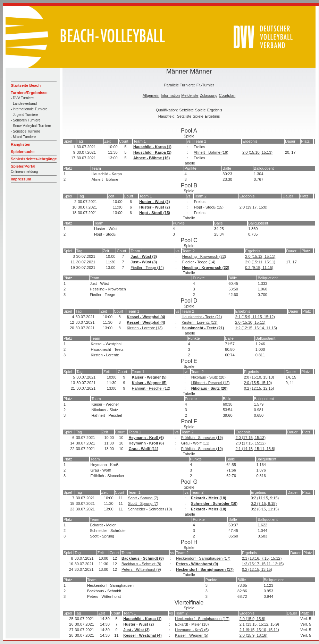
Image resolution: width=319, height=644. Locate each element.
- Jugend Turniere (24, 115)
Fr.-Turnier (205, 85)
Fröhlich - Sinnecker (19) (202, 438)
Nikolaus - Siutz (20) (208, 377)
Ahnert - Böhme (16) (211, 152)
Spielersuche (23, 152)
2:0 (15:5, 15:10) (258, 383)
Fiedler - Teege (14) (199, 262)
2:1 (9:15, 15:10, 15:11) (259, 630)
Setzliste (187, 110)
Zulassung (209, 95)
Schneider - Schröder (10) (214, 503)
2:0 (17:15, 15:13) (250, 438)
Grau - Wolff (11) (195, 443)
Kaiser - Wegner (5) (149, 377)
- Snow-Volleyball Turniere (31, 126)
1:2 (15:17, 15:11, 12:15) (263, 564)
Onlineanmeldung (24, 172)
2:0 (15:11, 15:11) (260, 262)
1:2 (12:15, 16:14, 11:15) (256, 328)
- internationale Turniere (29, 109)
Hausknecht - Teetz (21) (202, 317)
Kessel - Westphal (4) (146, 317)
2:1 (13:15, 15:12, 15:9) (259, 624)
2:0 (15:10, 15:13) (257, 152)
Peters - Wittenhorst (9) (197, 564)
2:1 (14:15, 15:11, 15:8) (255, 449)
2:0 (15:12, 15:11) (260, 256)
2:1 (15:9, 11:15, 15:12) (255, 317)
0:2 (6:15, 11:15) (265, 509)
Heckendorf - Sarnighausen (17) (203, 558)
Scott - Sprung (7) (143, 498)
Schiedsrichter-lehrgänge (34, 159)
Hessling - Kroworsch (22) (204, 256)
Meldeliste (190, 95)
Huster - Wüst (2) (154, 202)
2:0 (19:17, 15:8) (254, 207)
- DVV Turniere (22, 98)
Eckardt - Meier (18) (208, 498)
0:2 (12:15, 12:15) (259, 388)
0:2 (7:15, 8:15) (264, 503)
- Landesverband (24, 104)
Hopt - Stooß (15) (209, 207)
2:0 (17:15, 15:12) (250, 443)
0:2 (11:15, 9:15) (265, 498)
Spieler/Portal (23, 166)
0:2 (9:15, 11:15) (259, 268)
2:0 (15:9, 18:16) (254, 635)
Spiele (200, 110)
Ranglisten (20, 144)
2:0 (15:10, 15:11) (250, 322)
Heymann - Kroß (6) (146, 438)
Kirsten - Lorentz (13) (199, 322)
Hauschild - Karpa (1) (152, 147)
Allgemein (151, 95)
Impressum (21, 179)
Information (170, 95)
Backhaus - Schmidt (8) (143, 558)
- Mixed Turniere (23, 137)
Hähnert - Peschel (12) (211, 383)
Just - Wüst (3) (144, 256)
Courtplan (227, 95)
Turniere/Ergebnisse (29, 93)
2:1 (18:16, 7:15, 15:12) (262, 558)
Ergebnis (215, 110)
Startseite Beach (26, 85)
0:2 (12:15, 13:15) (257, 569)
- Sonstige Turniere (26, 131)
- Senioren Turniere (26, 120)
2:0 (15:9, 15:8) (253, 619)
